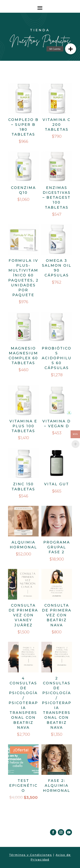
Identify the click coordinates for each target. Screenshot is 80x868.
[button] (71, 49)
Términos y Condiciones (30, 855)
